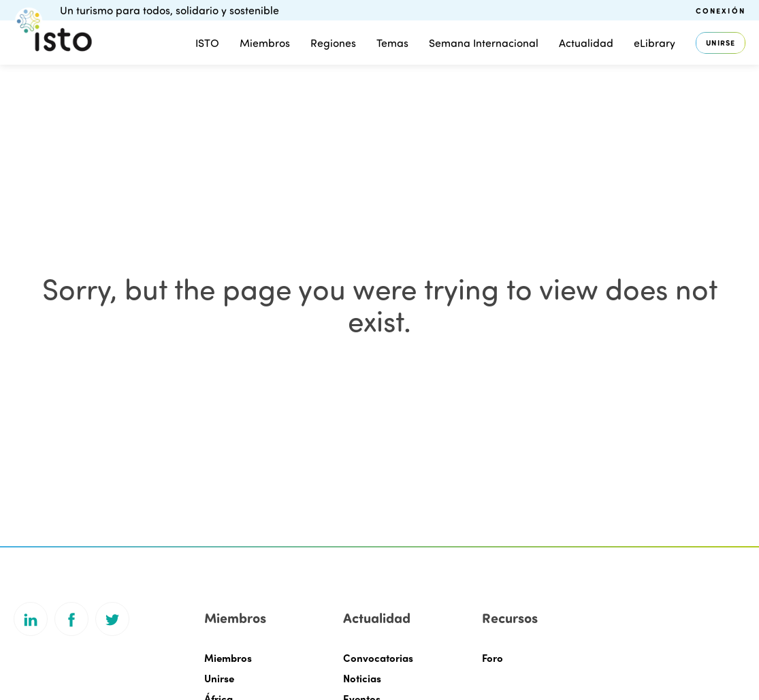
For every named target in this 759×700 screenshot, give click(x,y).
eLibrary (655, 43)
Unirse (721, 43)
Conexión (721, 11)
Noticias (362, 678)
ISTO (207, 43)
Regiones (333, 43)
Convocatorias (378, 658)
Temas (392, 43)
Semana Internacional (484, 43)
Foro (492, 658)
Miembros (265, 43)
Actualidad (586, 43)
